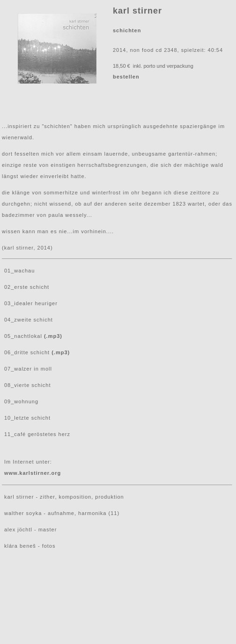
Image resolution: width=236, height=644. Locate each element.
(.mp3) (53, 336)
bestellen (126, 77)
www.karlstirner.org (33, 473)
